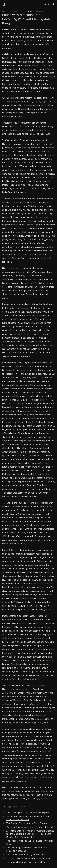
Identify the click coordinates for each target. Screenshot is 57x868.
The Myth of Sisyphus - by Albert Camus (26, 855)
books (46, 4)
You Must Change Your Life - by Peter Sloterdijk (30, 827)
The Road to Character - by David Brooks (27, 823)
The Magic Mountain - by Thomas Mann (26, 862)
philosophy (16, 11)
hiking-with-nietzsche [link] (34, 11)
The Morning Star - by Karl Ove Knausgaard (28, 813)
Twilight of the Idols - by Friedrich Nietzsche (28, 858)
